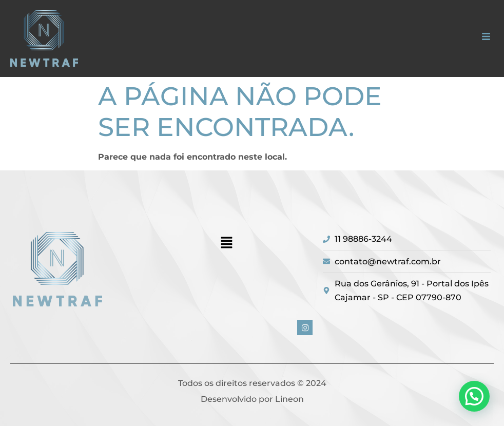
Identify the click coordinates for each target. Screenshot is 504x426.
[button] (486, 37)
